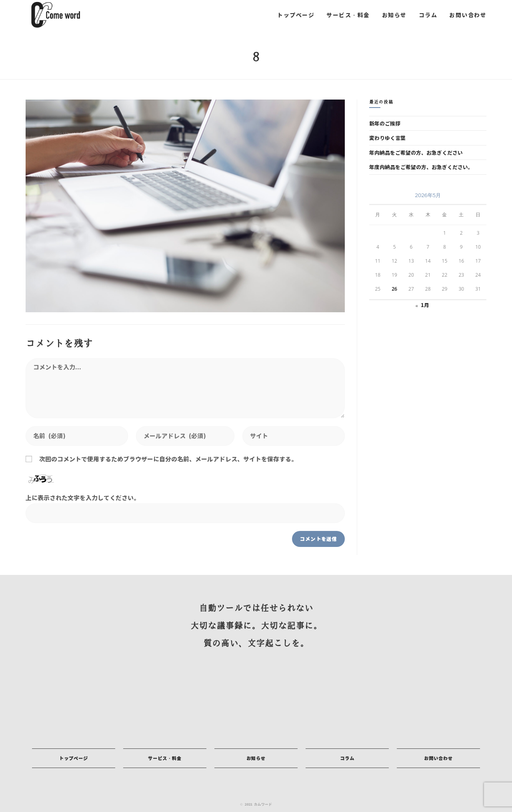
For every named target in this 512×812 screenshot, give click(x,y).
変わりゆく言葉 (387, 138)
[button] (74, 758)
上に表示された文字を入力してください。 (83, 498)
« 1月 (422, 305)
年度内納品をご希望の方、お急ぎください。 (421, 167)
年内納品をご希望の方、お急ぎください (416, 153)
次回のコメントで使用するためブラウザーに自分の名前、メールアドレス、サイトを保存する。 (168, 459)
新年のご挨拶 (385, 123)
